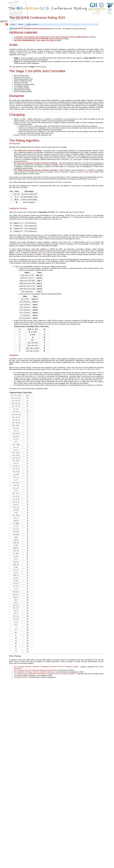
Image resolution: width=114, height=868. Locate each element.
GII (29, 51)
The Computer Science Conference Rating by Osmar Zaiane (36, 670)
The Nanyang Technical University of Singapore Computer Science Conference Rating (46, 667)
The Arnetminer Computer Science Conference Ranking (34, 672)
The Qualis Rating (20, 677)
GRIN (78, 51)
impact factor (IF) (44, 253)
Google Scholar (83, 172)
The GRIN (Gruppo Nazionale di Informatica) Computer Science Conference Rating (44, 674)
